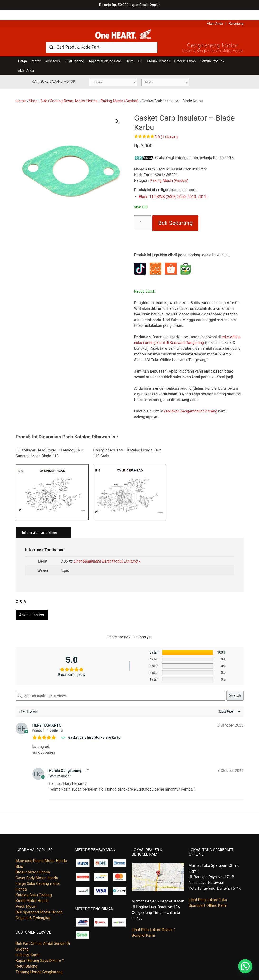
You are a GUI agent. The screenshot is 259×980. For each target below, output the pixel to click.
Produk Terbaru (158, 53)
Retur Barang (27, 956)
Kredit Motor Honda (32, 891)
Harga (23, 53)
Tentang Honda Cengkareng (39, 962)
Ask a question (32, 605)
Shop (33, 93)
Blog (19, 856)
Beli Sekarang (175, 215)
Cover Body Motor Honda (37, 868)
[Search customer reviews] (121, 685)
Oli (140, 53)
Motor (36, 53)
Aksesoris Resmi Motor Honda (41, 851)
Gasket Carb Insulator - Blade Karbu (94, 727)
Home (21, 93)
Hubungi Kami (28, 945)
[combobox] (102, 39)
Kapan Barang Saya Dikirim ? (40, 950)
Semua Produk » (212, 53)
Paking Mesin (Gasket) (119, 93)
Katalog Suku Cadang (34, 885)
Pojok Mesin (26, 896)
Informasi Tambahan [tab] (40, 524)
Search (235, 685)
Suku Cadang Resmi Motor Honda (69, 93)
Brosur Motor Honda (33, 862)
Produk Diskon (185, 53)
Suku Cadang (74, 53)
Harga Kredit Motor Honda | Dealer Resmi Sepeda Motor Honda (130, 25)
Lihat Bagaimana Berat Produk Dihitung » (107, 553)
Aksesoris (53, 53)
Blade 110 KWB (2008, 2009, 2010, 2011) (173, 188)
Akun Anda (215, 13)
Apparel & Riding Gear (105, 53)
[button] (117, 113)
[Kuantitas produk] (143, 214)
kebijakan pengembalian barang (190, 403)
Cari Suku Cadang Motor (54, 73)
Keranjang (236, 13)
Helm (130, 53)
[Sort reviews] (229, 701)
